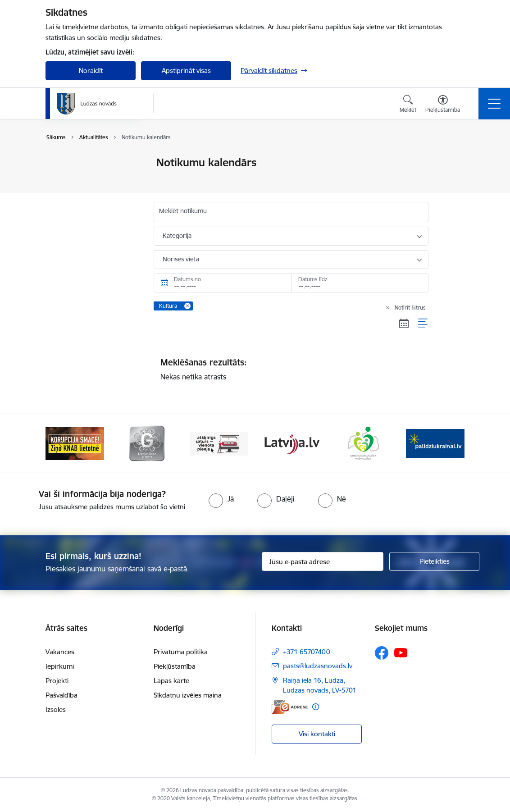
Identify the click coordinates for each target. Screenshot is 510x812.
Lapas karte (171, 681)
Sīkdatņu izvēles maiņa (188, 695)
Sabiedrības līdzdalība (87, 210)
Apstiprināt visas (186, 71)
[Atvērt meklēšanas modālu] (408, 105)
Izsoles (56, 709)
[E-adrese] (290, 707)
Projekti (57, 681)
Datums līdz (313, 279)
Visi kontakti (317, 734)
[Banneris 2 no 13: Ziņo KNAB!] (147, 443)
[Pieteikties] (434, 561)
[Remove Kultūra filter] (187, 306)
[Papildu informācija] (316, 707)
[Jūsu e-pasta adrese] (323, 561)
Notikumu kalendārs (86, 163)
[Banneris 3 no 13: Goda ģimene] (219, 443)
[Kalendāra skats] (404, 324)
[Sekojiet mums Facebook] (382, 653)
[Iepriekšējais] (60, 443)
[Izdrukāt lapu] (452, 159)
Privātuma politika (181, 652)
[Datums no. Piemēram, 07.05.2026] (222, 283)
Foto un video (76, 194)
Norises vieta (181, 259)
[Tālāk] (450, 443)
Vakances (60, 652)
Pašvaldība (61, 695)
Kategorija (177, 236)
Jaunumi (68, 179)
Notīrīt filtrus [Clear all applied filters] (410, 308)
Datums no (187, 279)
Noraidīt (91, 71)
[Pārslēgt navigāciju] (494, 104)
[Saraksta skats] (423, 324)
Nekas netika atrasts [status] (291, 369)
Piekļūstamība (175, 666)
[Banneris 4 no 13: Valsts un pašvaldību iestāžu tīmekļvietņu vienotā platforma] (291, 443)
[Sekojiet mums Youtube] (401, 652)
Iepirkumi (60, 666)
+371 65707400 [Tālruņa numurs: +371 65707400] (307, 652)
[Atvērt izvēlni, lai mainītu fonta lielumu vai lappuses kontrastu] (443, 105)
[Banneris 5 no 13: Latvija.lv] (363, 443)
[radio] (221, 499)
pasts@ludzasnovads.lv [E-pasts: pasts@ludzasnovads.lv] (318, 666)
